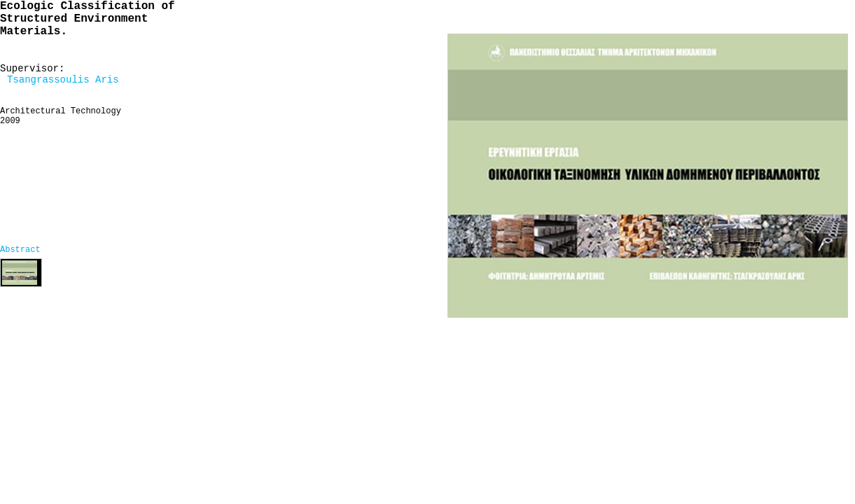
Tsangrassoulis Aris (63, 80)
